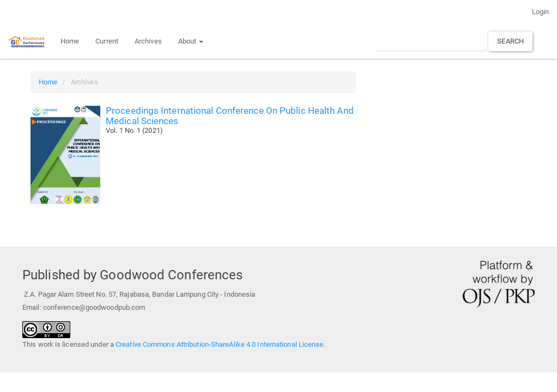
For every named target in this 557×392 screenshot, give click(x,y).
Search (510, 41)
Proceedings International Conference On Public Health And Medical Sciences (230, 116)
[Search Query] (432, 41)
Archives (148, 41)
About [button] (191, 41)
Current (107, 41)
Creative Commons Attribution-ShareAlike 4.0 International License (220, 344)
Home (70, 41)
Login (541, 12)
